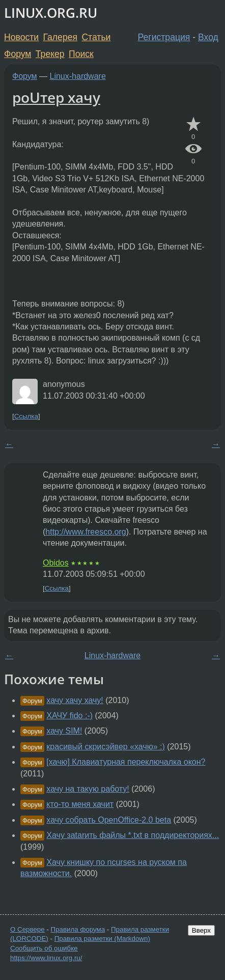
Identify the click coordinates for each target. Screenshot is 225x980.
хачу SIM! (64, 731)
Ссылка (26, 416)
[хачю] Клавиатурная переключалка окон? (126, 762)
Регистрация (164, 37)
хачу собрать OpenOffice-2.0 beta (109, 820)
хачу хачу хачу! (75, 700)
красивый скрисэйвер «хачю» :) (106, 747)
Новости (21, 37)
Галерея (60, 37)
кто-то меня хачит (80, 804)
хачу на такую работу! (88, 789)
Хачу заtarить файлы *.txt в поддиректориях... (133, 835)
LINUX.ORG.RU (51, 13)
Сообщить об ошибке (44, 948)
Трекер (50, 54)
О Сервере (27, 929)
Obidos (56, 563)
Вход (208, 37)
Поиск (81, 54)
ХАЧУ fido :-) (69, 716)
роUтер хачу (56, 97)
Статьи (96, 37)
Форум (18, 54)
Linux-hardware (78, 76)
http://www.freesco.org (86, 532)
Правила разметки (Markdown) (102, 939)
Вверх (201, 930)
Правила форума (78, 929)
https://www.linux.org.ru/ (46, 958)
